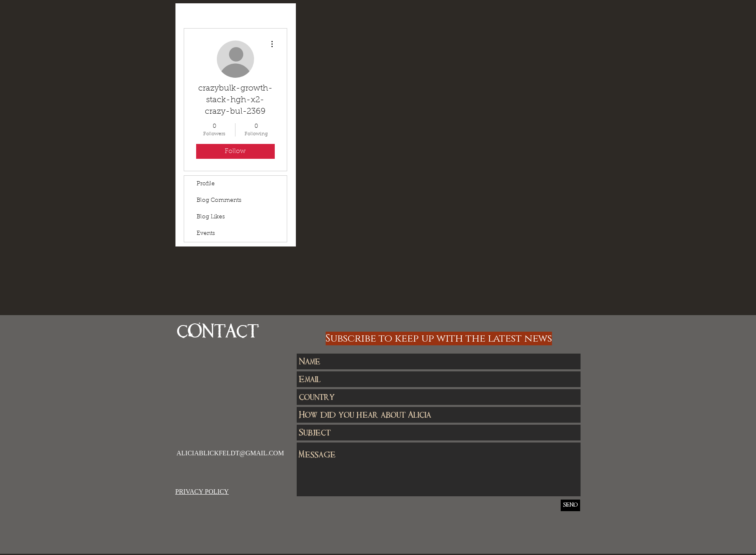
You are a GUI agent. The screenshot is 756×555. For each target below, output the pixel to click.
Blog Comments (219, 201)
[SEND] (570, 505)
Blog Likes (211, 217)
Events (206, 234)
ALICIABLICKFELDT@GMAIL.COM (230, 453)
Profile (206, 184)
